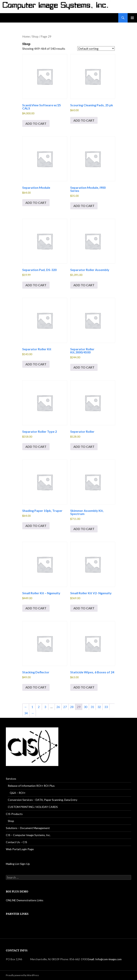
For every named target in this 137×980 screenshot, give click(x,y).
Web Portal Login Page (20, 849)
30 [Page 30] (85, 707)
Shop (35, 36)
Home (26, 36)
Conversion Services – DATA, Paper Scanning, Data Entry (43, 800)
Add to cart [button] (36, 123)
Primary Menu (132, 18)
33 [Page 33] (106, 707)
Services (11, 779)
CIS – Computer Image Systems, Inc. (28, 835)
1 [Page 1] (32, 707)
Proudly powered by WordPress (22, 975)
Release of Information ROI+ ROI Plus (31, 786)
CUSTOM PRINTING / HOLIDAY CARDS (33, 807)
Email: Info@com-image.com (105, 959)
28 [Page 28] (72, 707)
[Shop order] (96, 48)
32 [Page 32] (99, 707)
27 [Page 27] (65, 707)
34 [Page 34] (26, 713)
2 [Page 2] (39, 707)
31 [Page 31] (92, 707)
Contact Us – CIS (16, 842)
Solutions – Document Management (28, 828)
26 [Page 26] (58, 707)
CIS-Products (14, 814)
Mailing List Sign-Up (18, 864)
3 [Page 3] (45, 707)
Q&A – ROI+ (18, 793)
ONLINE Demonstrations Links (25, 900)
